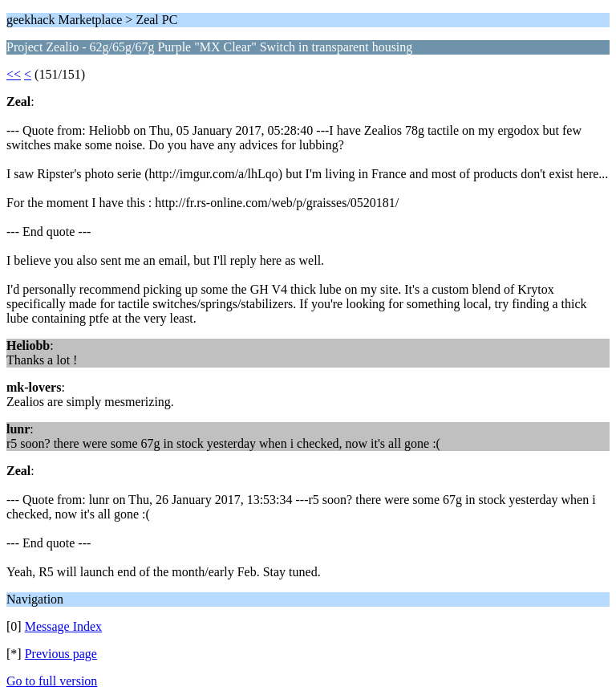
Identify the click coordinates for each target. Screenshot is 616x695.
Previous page (61, 654)
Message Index (63, 626)
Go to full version (52, 681)
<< (14, 74)
